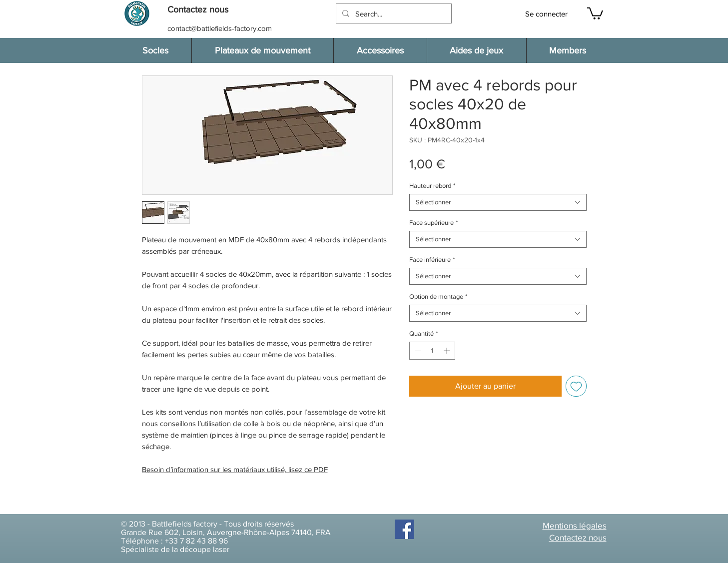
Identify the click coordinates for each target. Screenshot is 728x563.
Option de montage (438, 296)
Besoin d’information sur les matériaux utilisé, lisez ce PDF (235, 469)
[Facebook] (404, 529)
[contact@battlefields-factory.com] (221, 28)
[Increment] (448, 351)
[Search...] (393, 13)
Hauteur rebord (432, 186)
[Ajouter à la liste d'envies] (576, 386)
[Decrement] (417, 351)
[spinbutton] (432, 351)
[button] (203, 10)
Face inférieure (432, 260)
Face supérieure (433, 223)
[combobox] (498, 202)
